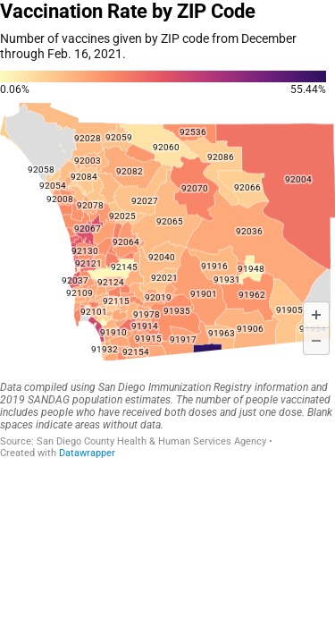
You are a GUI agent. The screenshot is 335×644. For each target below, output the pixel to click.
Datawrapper (87, 453)
